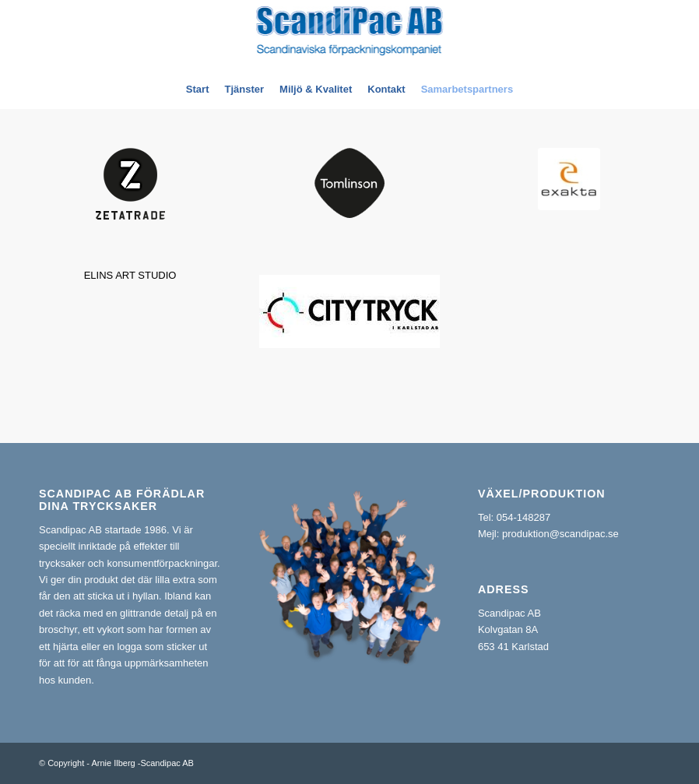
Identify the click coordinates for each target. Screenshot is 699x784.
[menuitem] (198, 90)
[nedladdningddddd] (569, 179)
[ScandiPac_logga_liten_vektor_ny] (350, 35)
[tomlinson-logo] (349, 183)
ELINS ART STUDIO (130, 275)
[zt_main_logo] (130, 184)
